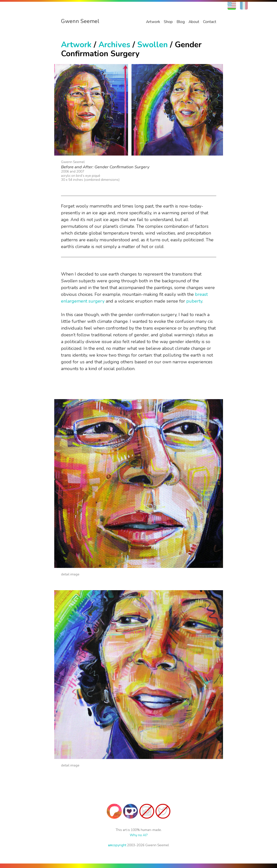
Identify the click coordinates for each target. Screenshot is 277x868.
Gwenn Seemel (80, 21)
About (194, 22)
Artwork (153, 22)
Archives (114, 45)
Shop (168, 22)
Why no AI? (139, 835)
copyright (117, 845)
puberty (194, 301)
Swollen (152, 45)
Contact (210, 22)
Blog (181, 22)
